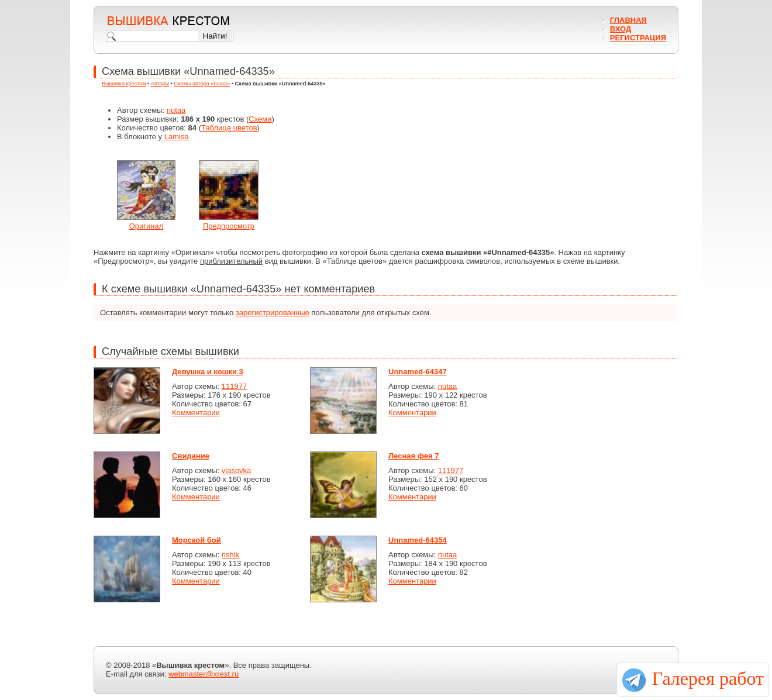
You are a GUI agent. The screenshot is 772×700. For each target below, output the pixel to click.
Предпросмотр (229, 226)
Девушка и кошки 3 (208, 372)
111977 (234, 386)
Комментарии (196, 413)
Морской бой (197, 540)
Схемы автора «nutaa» (202, 84)
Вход (621, 29)
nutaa (176, 110)
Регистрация (638, 38)
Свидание (191, 456)
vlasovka (237, 470)
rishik (230, 555)
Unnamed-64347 (418, 372)
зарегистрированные (273, 313)
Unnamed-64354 (418, 540)
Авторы (160, 84)
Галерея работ (708, 678)
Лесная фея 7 (414, 456)
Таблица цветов (229, 128)
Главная (628, 20)
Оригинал (147, 226)
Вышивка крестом (124, 84)
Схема (260, 119)
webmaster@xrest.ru (204, 674)
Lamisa (177, 137)
